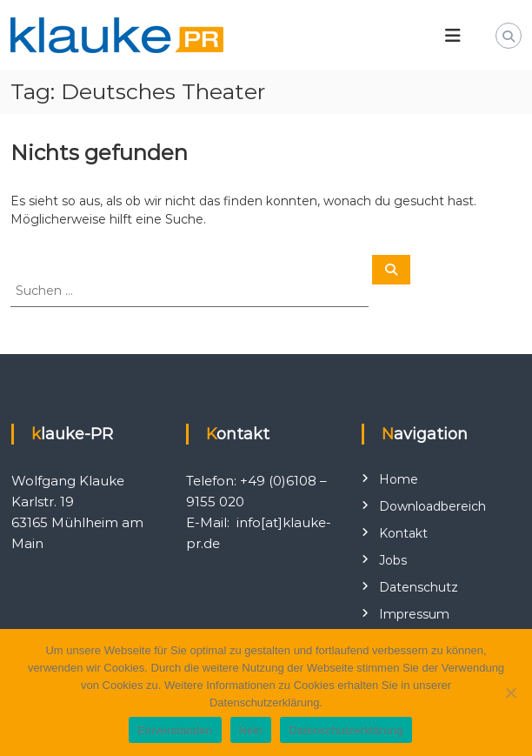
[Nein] (510, 692)
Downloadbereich (432, 506)
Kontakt (403, 533)
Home (399, 479)
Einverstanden (175, 730)
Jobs (393, 560)
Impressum (414, 614)
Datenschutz (419, 587)
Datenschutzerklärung (346, 730)
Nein (251, 730)
